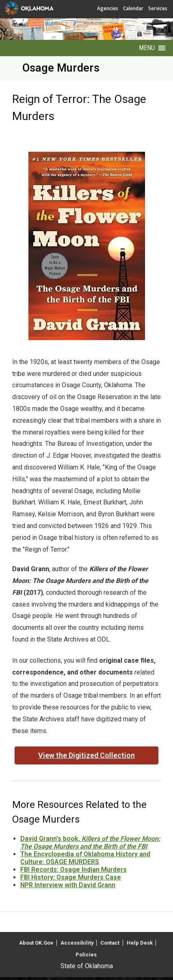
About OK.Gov (36, 943)
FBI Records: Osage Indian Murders (74, 870)
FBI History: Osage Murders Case (71, 877)
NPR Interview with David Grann (68, 885)
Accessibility (77, 943)
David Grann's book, (90, 842)
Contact (110, 943)
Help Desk (140, 943)
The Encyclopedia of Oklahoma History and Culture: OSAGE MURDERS (85, 858)
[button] (147, 48)
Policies (86, 955)
